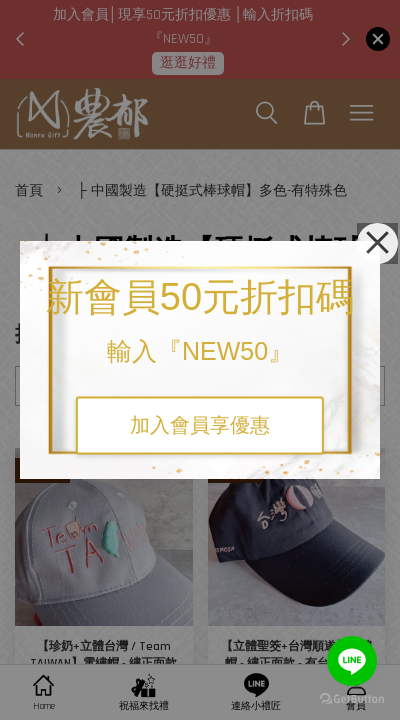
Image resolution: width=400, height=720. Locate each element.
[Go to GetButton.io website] (352, 699)
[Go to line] (352, 661)
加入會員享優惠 (200, 426)
